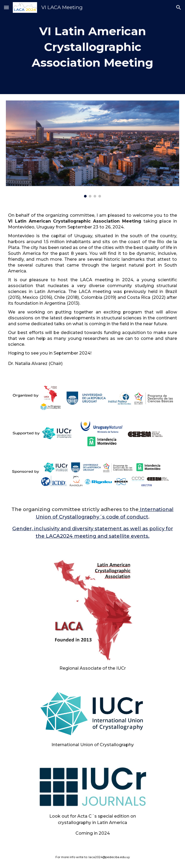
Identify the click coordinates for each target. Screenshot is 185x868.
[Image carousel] (92, 149)
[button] (6, 7)
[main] (92, 47)
